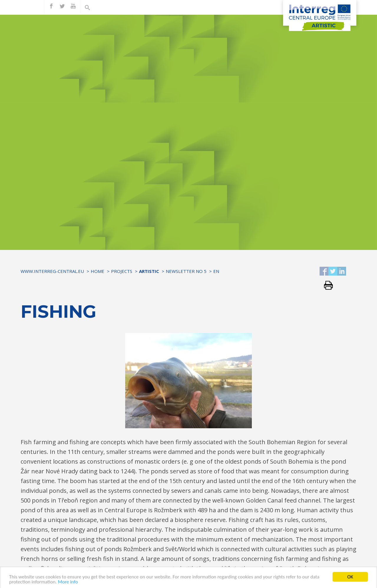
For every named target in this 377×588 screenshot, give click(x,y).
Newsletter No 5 (186, 271)
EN (216, 271)
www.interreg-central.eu (52, 271)
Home (97, 271)
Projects (122, 271)
